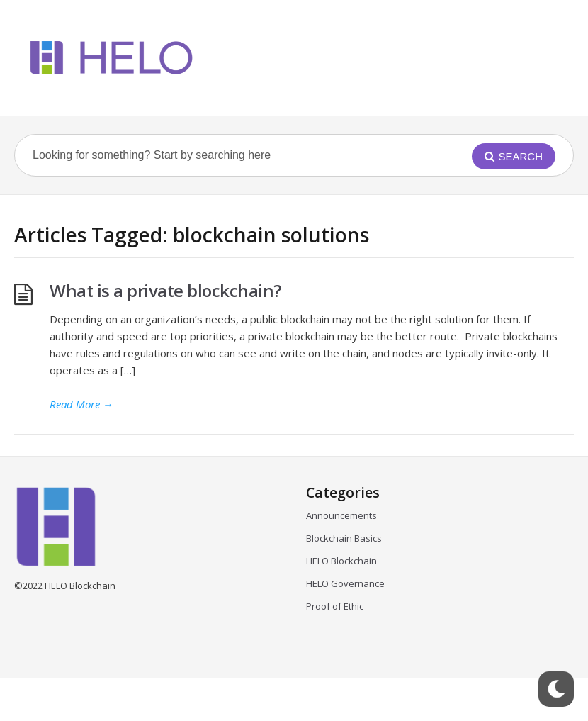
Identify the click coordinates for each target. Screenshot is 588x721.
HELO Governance (345, 583)
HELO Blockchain (341, 561)
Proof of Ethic (335, 606)
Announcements (341, 515)
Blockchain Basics (344, 538)
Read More (81, 404)
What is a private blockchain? (165, 290)
